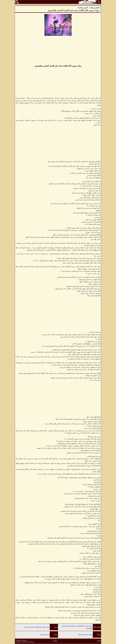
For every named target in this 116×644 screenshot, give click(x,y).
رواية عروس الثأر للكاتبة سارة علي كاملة (37, 627)
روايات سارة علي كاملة (85, 634)
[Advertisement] (58, 50)
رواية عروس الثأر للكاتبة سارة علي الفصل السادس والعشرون (77, 627)
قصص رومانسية (44, 634)
